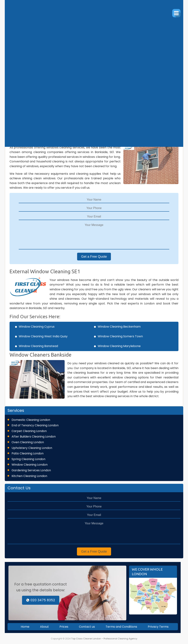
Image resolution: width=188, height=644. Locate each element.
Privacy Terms (158, 627)
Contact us (87, 627)
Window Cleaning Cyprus (37, 327)
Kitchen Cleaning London (29, 476)
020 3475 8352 (41, 600)
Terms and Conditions (121, 627)
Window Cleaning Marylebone (119, 346)
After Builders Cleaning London (34, 437)
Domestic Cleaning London (31, 420)
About (44, 627)
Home (25, 627)
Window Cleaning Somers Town (120, 336)
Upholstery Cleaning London (32, 448)
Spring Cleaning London (28, 459)
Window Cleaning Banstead (38, 346)
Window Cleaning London (30, 465)
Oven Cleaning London (28, 442)
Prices (64, 627)
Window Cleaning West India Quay (43, 336)
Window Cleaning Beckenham (119, 327)
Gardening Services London (31, 470)
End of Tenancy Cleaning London (35, 425)
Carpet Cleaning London (29, 431)
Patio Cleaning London (28, 453)
